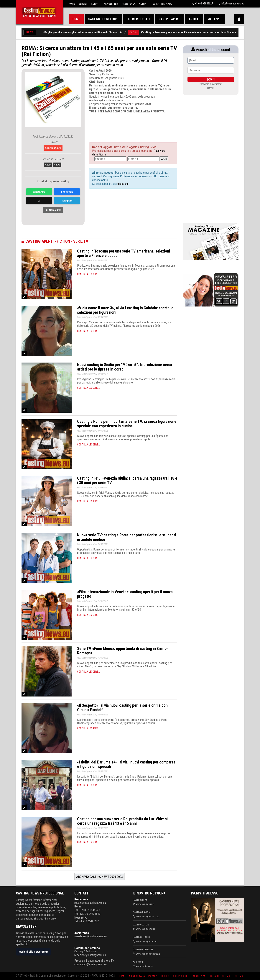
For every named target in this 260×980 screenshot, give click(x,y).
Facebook (67, 192)
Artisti (194, 19)
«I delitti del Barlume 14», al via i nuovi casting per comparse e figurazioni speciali (126, 764)
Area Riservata (162, 4)
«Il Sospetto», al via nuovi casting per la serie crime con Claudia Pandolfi (122, 708)
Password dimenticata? (211, 84)
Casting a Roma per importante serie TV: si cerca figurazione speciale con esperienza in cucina (127, 424)
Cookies (165, 976)
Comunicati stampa (87, 948)
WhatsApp (39, 192)
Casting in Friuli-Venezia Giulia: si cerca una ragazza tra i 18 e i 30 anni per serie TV (127, 480)
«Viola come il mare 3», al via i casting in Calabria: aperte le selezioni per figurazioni (125, 310)
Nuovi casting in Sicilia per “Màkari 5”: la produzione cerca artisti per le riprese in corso (125, 367)
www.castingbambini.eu (148, 916)
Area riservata (137, 976)
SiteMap (227, 976)
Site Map (239, 976)
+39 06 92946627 (204, 4)
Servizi (83, 4)
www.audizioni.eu (145, 966)
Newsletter (111, 4)
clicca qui (122, 184)
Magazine (214, 19)
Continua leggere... (88, 274)
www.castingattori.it (146, 929)
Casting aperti (170, 19)
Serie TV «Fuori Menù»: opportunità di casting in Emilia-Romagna (122, 651)
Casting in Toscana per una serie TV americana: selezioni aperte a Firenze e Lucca (199, 32)
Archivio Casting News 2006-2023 (99, 877)
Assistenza (129, 4)
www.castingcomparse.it (148, 954)
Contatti (144, 4)
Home (72, 4)
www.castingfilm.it (145, 904)
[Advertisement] (126, 124)
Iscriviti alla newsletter (33, 952)
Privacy (153, 976)
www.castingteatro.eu (147, 941)
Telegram (67, 201)
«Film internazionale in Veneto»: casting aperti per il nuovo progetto (125, 594)
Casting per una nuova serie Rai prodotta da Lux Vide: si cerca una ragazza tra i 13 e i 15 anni (122, 821)
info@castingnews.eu (233, 4)
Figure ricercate (138, 19)
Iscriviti (95, 4)
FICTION (138, 32)
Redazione (81, 899)
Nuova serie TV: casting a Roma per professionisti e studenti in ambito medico (126, 537)
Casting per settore (103, 19)
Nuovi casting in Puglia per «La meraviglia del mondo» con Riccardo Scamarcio (78, 32)
